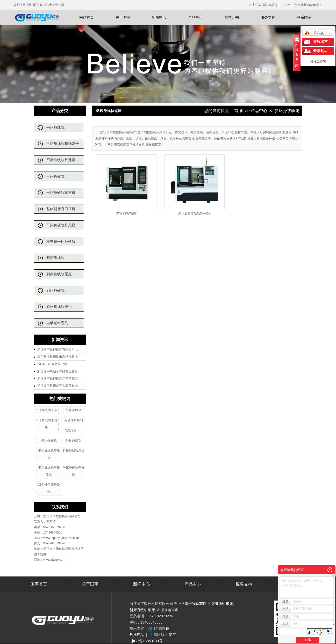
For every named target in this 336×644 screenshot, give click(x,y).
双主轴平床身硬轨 (61, 242)
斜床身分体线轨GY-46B (195, 213)
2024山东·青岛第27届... (53, 364)
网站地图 (270, 5)
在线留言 (320, 42)
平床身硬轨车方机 (61, 193)
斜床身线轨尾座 (59, 274)
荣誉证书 (232, 17)
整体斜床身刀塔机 (61, 209)
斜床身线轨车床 (142, 610)
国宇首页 (39, 584)
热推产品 (137, 635)
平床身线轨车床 (46, 410)
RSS (280, 5)
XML (289, 5)
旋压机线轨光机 (59, 307)
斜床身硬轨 (55, 290)
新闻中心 (159, 17)
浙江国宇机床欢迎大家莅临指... (59, 386)
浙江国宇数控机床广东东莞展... (59, 379)
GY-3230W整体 (126, 213)
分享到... (320, 51)
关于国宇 (123, 17)
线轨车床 (71, 430)
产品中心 (195, 17)
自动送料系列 (57, 323)
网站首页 (87, 17)
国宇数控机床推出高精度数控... (59, 357)
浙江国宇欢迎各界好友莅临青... (59, 371)
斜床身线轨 (55, 258)
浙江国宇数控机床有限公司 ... (58, 350)
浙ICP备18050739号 (146, 641)
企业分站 (255, 5)
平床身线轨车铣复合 (63, 144)
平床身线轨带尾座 (61, 160)
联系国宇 (304, 17)
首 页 (239, 111)
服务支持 (268, 17)
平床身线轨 (55, 127)
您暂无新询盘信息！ (308, 5)
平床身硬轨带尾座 (61, 225)
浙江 (173, 635)
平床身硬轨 (55, 176)
